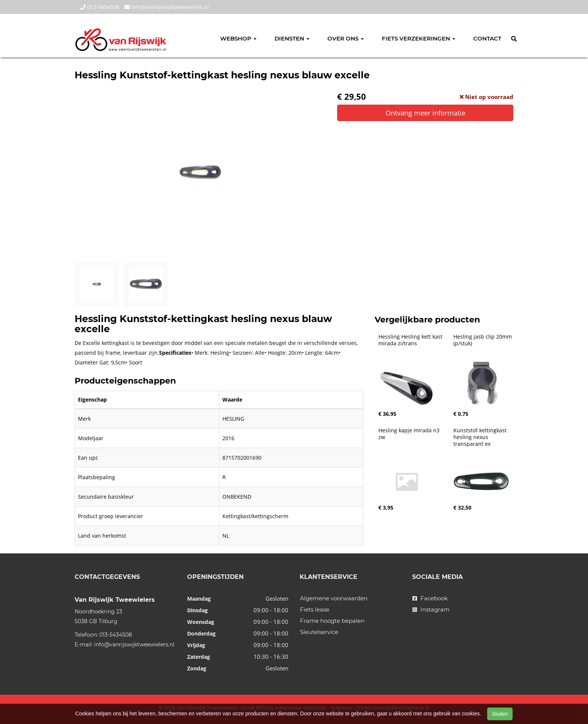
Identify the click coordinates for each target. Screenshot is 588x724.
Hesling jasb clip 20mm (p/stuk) (483, 340)
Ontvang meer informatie (425, 113)
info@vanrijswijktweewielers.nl (167, 7)
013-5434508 (100, 7)
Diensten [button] (292, 38)
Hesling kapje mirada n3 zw (410, 434)
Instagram (431, 609)
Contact (487, 38)
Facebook (430, 598)
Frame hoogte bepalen (332, 621)
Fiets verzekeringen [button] (418, 38)
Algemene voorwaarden (334, 598)
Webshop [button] (238, 38)
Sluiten (500, 714)
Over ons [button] (346, 38)
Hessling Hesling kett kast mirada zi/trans (411, 340)
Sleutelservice (319, 632)
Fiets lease (315, 609)
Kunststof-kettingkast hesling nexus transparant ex (481, 437)
